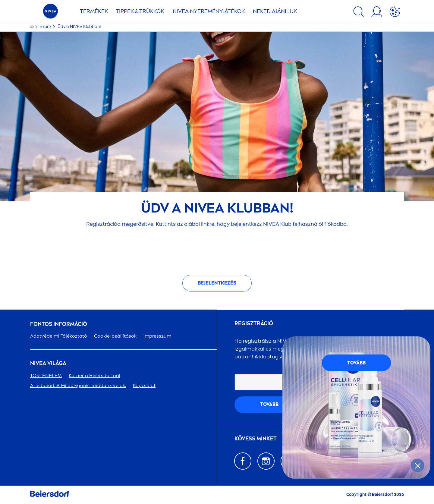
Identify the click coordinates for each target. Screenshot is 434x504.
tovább (269, 404)
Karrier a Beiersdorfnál (94, 375)
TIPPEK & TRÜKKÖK (140, 11)
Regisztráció (254, 324)
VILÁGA (48, 363)
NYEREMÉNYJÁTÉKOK (209, 11)
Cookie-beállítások (115, 336)
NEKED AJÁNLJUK (275, 11)
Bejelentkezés (217, 283)
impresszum (157, 336)
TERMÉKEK (94, 11)
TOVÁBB (356, 363)
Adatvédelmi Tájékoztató (59, 336)
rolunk (46, 27)
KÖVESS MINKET (256, 439)
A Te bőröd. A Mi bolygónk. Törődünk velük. (78, 385)
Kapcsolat (144, 385)
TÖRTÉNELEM (46, 375)
